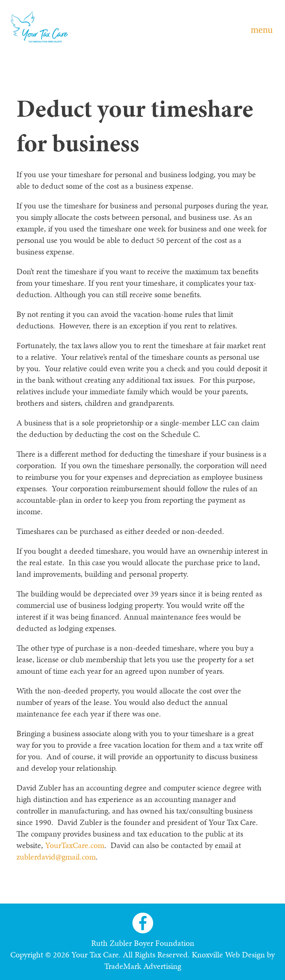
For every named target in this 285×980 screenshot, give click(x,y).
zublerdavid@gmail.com (56, 857)
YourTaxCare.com (75, 845)
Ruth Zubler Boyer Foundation (143, 943)
